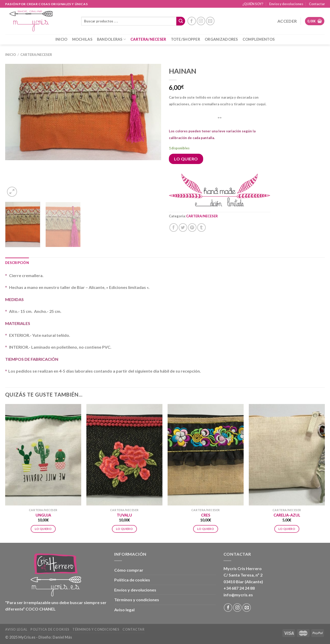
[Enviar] (181, 21)
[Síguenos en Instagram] (201, 21)
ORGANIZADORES (221, 39)
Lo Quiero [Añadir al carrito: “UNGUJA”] (43, 529)
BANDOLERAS (111, 39)
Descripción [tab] (17, 263)
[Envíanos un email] (210, 21)
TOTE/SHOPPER (185, 39)
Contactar (317, 4)
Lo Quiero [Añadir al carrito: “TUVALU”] (124, 529)
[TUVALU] (124, 455)
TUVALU (124, 515)
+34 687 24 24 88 (239, 588)
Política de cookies (132, 580)
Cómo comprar (129, 570)
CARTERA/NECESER (148, 39)
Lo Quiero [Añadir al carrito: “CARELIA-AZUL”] (287, 529)
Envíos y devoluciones (286, 4)
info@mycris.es (238, 595)
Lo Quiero (186, 159)
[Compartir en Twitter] (183, 227)
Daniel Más (62, 637)
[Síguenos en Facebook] (192, 21)
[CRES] (206, 455)
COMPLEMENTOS (259, 39)
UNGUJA (43, 515)
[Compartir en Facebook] (174, 227)
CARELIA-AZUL (287, 515)
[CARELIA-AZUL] (287, 455)
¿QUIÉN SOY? (253, 4)
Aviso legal (124, 610)
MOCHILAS (82, 39)
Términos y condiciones (137, 600)
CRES (206, 515)
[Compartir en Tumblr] (201, 227)
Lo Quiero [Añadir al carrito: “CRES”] (206, 529)
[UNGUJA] (43, 455)
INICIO (61, 39)
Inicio (11, 55)
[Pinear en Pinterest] (192, 227)
